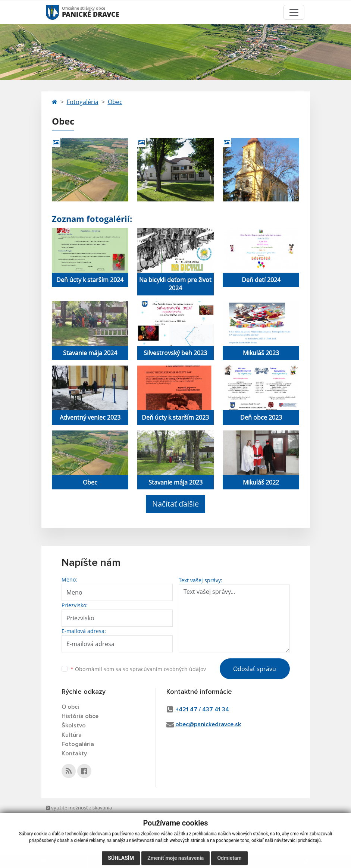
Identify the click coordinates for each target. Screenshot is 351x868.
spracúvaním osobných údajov (168, 669)
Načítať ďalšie (175, 504)
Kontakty (74, 753)
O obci (70, 707)
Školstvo (74, 726)
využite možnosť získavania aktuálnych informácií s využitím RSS (82, 815)
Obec (115, 102)
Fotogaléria (83, 102)
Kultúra (72, 735)
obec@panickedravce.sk (208, 724)
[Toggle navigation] (294, 12)
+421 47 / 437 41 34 (202, 709)
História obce (80, 716)
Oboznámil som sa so (138, 669)
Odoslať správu (255, 669)
